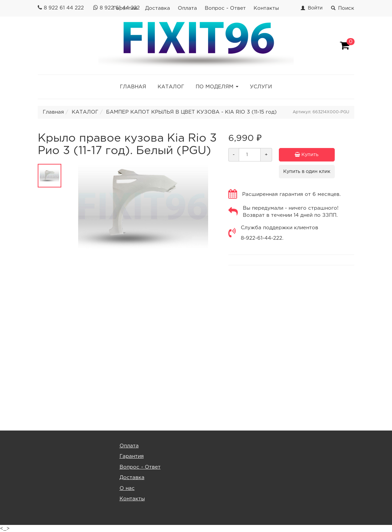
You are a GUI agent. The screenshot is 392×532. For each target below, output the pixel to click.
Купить (315, 155)
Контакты (266, 8)
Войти (315, 8)
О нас (127, 488)
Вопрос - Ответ (225, 8)
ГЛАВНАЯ (133, 87)
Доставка (158, 8)
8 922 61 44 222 (64, 8)
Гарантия (132, 456)
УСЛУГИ (261, 87)
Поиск (343, 8)
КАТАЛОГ (171, 87)
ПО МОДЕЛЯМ (215, 87)
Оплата (187, 8)
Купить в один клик (307, 172)
